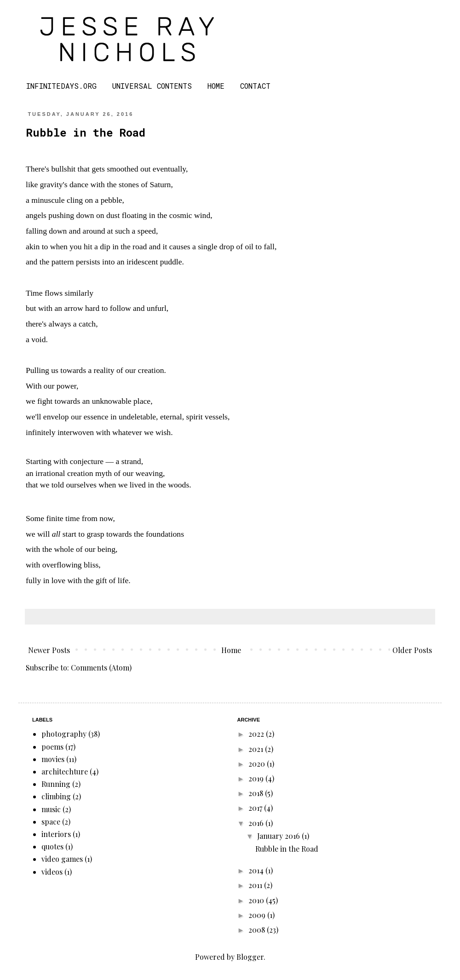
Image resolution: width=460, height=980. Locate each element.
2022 (257, 734)
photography (64, 734)
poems (52, 747)
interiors (56, 834)
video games (62, 859)
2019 (257, 778)
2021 (257, 749)
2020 (258, 764)
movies (53, 759)
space (51, 822)
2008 (258, 930)
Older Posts (412, 650)
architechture (65, 771)
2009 (258, 915)
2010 (257, 900)
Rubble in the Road (86, 132)
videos (52, 872)
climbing (56, 796)
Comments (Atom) (101, 668)
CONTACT (255, 86)
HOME (216, 86)
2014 (257, 870)
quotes (52, 846)
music (51, 809)
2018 (257, 793)
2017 (256, 808)
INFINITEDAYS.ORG (61, 86)
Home (231, 650)
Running (56, 784)
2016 (257, 823)
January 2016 (279, 836)
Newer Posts (49, 650)
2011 (256, 885)
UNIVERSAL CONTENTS (152, 86)
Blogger (250, 957)
